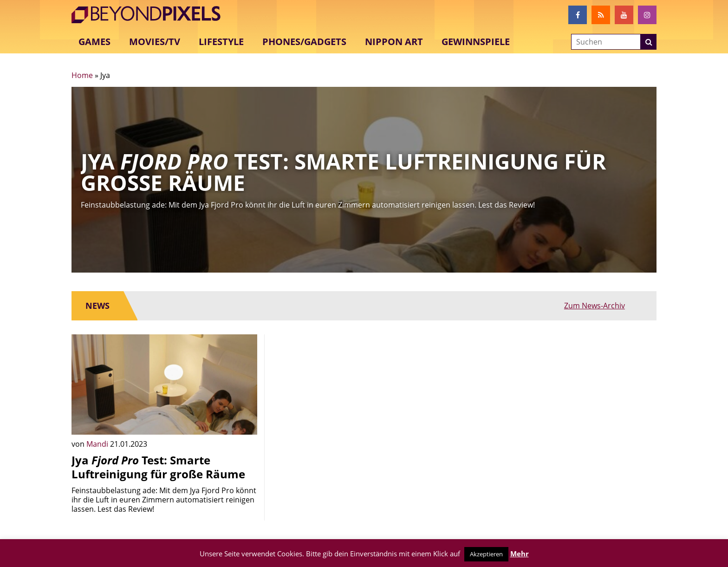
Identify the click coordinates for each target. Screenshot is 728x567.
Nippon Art (394, 42)
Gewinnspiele (476, 42)
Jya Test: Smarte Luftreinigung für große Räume (158, 467)
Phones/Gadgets (304, 42)
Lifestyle (221, 42)
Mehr (520, 554)
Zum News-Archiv (612, 306)
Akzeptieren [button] (486, 554)
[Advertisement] (364, 399)
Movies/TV (155, 42)
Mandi (98, 444)
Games (94, 42)
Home (82, 75)
